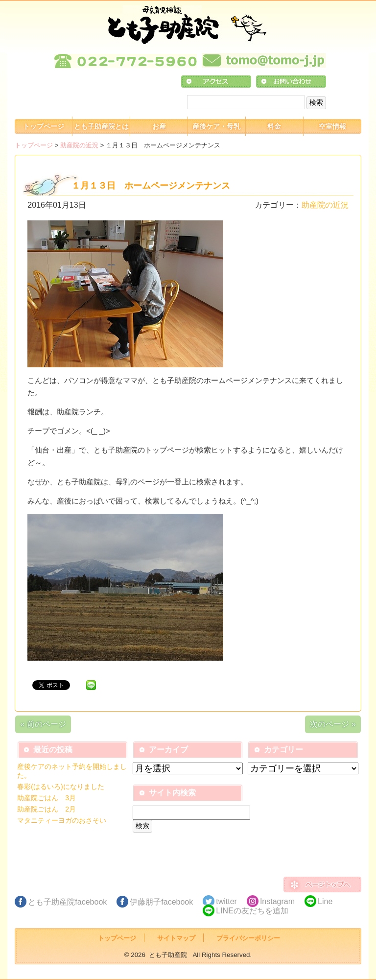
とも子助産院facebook (67, 902)
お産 (159, 126)
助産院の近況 (79, 145)
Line (325, 901)
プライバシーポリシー (248, 938)
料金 (274, 126)
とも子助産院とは (101, 126)
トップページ (44, 126)
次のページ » (333, 724)
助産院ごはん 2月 (47, 809)
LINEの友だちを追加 (252, 911)
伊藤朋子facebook (161, 902)
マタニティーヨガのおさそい (62, 820)
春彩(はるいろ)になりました (60, 787)
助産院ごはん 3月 (47, 798)
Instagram (277, 901)
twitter (226, 901)
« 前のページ (43, 724)
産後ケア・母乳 (216, 126)
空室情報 (332, 126)
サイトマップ (176, 938)
